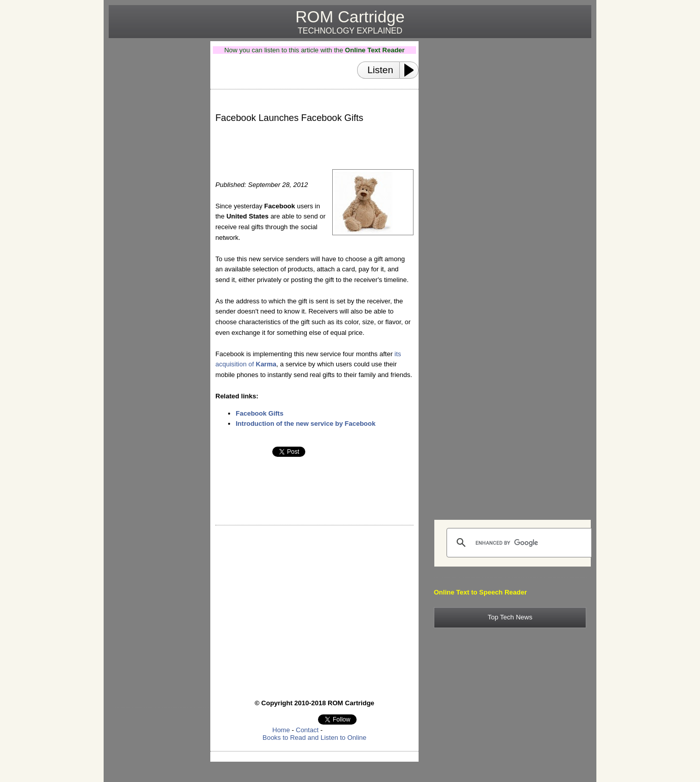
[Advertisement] (155, 194)
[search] (520, 543)
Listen (380, 70)
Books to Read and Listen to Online (315, 738)
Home (281, 730)
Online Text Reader (375, 50)
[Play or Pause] (412, 70)
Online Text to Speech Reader (480, 592)
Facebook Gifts (260, 413)
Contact (307, 730)
